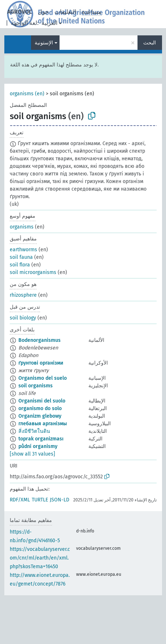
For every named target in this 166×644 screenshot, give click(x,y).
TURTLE (40, 500)
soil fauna (21, 257)
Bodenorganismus (40, 340)
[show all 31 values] (32, 454)
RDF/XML (20, 500)
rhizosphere (23, 295)
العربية (49, 23)
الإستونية (44, 43)
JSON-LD (60, 500)
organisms (22, 227)
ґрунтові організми (41, 363)
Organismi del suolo (42, 401)
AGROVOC (20, 12)
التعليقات (65, 12)
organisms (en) (27, 94)
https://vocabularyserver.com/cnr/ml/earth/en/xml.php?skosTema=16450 (40, 558)
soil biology (23, 318)
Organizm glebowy (40, 416)
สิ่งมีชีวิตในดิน (34, 431)
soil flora (20, 265)
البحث (150, 43)
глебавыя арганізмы (43, 424)
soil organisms (36, 386)
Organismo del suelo (43, 378)
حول (43, 12)
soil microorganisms (33, 272)
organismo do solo (40, 408)
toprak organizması (41, 439)
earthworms (23, 250)
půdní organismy (38, 446)
